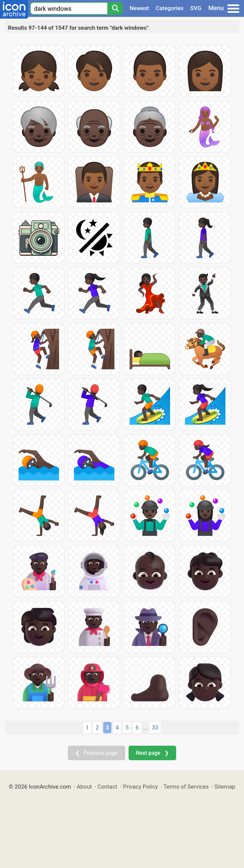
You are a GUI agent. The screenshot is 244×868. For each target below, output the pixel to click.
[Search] (115, 8)
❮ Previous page (97, 753)
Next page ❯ (152, 753)
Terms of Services (186, 787)
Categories (170, 8)
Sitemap (225, 787)
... (145, 728)
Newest (139, 8)
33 (155, 727)
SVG (196, 8)
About (84, 787)
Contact (107, 787)
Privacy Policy (140, 787)
